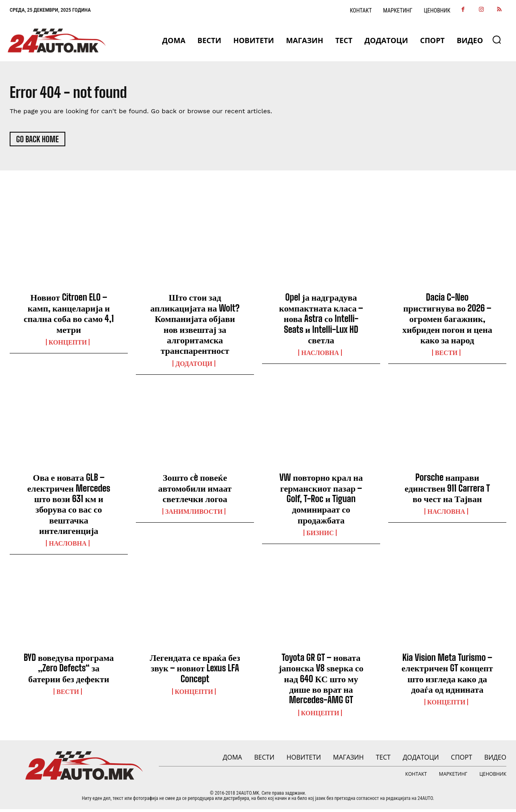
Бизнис (320, 536)
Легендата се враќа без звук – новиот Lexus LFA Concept (195, 671)
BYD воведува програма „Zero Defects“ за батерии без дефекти (69, 671)
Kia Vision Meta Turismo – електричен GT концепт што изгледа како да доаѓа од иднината (447, 676)
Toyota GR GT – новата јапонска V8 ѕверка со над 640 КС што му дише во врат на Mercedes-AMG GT (321, 682)
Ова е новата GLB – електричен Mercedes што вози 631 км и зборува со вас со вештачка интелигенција (69, 507)
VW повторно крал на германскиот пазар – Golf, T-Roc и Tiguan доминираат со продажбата (321, 502)
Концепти (68, 345)
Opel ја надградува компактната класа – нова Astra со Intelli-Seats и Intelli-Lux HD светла (321, 321)
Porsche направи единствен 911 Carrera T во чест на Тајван (447, 491)
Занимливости (194, 514)
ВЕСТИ (446, 355)
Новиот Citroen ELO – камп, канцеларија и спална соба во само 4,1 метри (69, 316)
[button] (497, 39)
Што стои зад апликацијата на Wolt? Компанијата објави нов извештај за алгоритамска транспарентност (195, 327)
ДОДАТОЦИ (194, 366)
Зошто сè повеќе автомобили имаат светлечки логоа (195, 491)
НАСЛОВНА (320, 355)
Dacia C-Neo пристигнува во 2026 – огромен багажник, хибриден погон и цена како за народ (447, 321)
